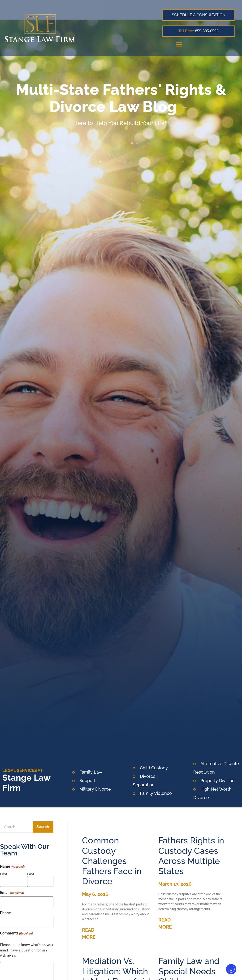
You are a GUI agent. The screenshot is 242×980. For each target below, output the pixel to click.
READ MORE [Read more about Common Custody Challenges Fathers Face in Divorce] (89, 934)
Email (12, 892)
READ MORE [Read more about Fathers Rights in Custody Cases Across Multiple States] (165, 923)
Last (31, 874)
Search (43, 827)
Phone (5, 911)
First (4, 874)
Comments (16, 930)
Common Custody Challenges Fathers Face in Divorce (112, 861)
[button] (179, 44)
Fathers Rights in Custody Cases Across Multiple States (191, 856)
